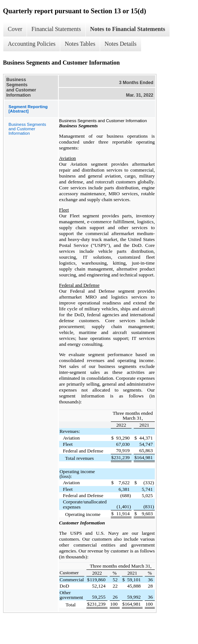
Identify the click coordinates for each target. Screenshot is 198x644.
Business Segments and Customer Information (27, 129)
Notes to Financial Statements (128, 29)
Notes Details (121, 44)
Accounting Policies (32, 44)
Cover (15, 29)
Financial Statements (56, 29)
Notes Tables (80, 44)
